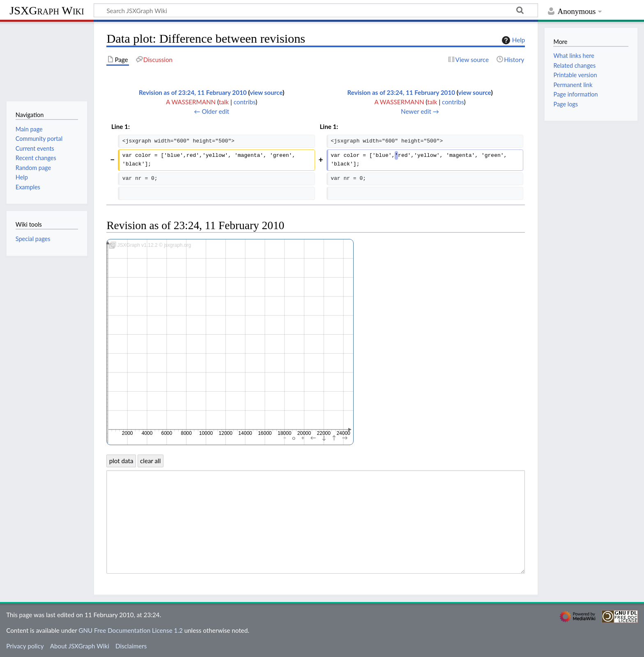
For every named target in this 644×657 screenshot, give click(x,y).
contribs (245, 102)
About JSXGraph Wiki (80, 646)
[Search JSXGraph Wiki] (316, 10)
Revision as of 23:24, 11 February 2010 (193, 92)
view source (266, 92)
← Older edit (212, 111)
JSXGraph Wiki (47, 10)
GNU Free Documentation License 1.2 (130, 630)
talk (224, 102)
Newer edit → (420, 111)
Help (512, 40)
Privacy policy (25, 646)
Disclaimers (131, 646)
